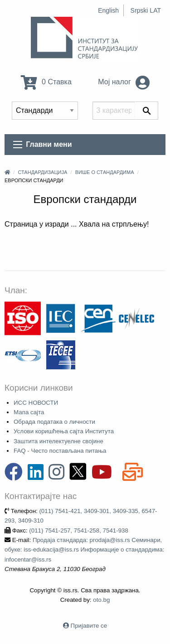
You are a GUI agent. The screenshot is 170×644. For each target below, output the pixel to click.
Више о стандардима (105, 172)
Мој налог (124, 82)
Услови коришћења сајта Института (64, 431)
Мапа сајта (29, 412)
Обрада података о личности (54, 422)
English (108, 10)
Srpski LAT (146, 10)
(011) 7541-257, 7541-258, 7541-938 (79, 530)
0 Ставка (46, 82)
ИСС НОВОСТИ (36, 403)
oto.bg (101, 600)
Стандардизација (42, 172)
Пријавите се (89, 626)
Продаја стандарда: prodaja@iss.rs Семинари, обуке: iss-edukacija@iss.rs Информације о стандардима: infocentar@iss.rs (84, 550)
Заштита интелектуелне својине (58, 441)
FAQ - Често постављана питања (60, 451)
